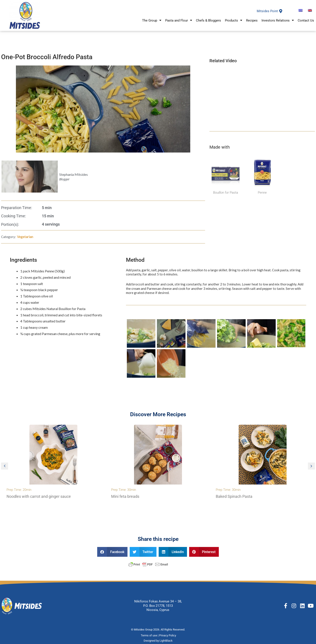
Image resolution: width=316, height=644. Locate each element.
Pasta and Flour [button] (179, 21)
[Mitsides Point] (281, 11)
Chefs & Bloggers (208, 21)
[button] (5, 466)
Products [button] (234, 21)
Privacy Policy (168, 635)
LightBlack (166, 641)
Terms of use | (150, 635)
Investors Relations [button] (278, 21)
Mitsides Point (267, 11)
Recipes (252, 21)
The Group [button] (152, 21)
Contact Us (306, 21)
